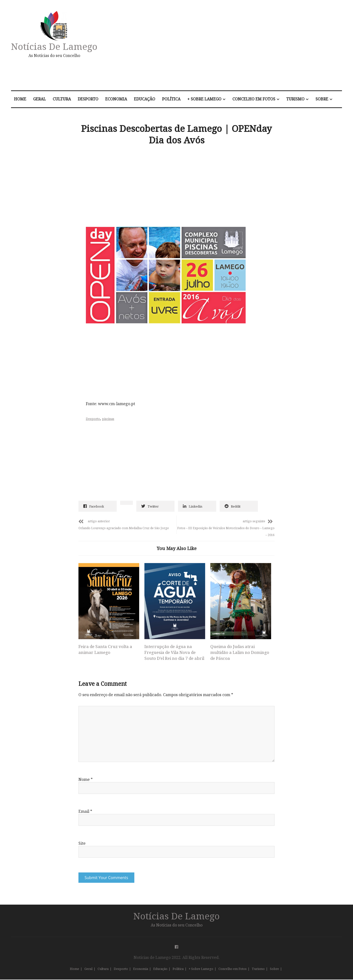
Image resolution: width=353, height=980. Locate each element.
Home (20, 99)
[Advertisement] (229, 48)
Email (85, 812)
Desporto (88, 99)
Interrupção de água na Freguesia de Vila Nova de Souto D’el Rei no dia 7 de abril (174, 652)
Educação (145, 99)
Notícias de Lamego (54, 46)
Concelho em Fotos (254, 99)
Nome (86, 780)
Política (171, 99)
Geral (39, 99)
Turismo (295, 99)
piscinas (108, 419)
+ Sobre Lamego (204, 99)
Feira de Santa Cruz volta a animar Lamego (105, 649)
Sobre (322, 99)
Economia (116, 99)
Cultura (62, 99)
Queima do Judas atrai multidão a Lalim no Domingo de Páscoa (240, 652)
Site (82, 844)
